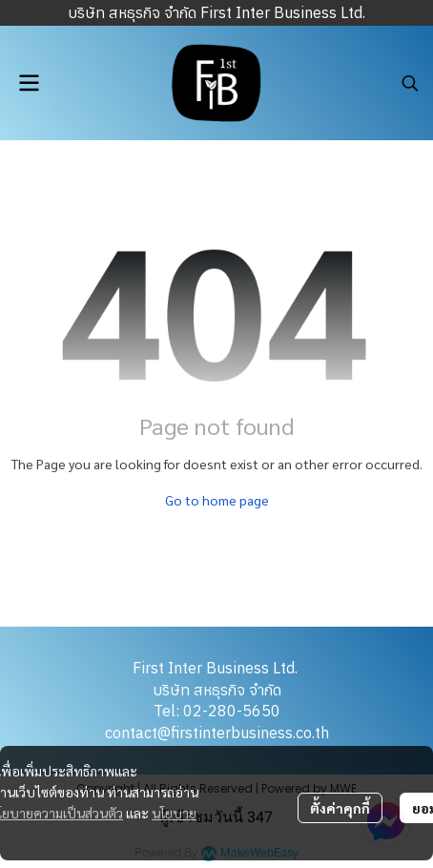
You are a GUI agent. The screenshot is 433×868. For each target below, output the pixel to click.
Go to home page (217, 500)
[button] (410, 83)
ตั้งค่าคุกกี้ (340, 808)
